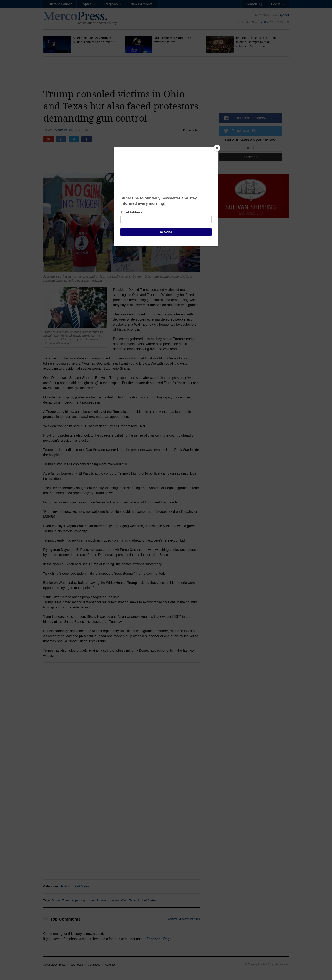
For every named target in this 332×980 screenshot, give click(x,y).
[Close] (217, 148)
